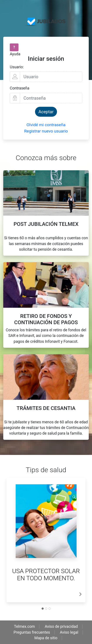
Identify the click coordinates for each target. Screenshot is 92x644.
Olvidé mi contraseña (46, 125)
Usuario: (17, 67)
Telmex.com (24, 626)
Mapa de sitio (46, 638)
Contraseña (20, 88)
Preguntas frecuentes (32, 632)
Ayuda (15, 54)
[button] (80, 594)
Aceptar (46, 112)
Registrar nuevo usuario (46, 131)
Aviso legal (69, 632)
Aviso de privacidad (61, 626)
